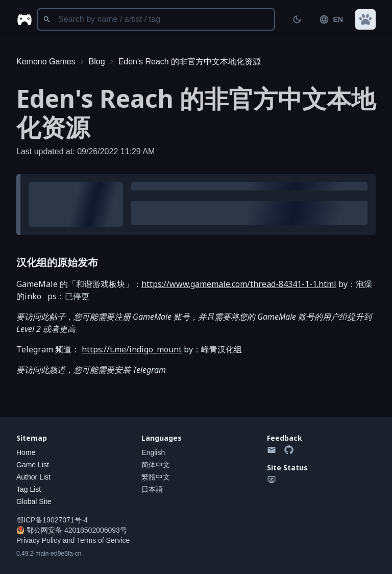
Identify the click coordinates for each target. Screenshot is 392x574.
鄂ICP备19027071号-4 (52, 520)
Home (26, 452)
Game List (33, 465)
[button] (365, 19)
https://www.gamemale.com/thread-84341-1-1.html (239, 284)
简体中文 (156, 465)
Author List (33, 477)
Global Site (34, 501)
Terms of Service (103, 540)
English (153, 452)
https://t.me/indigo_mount (132, 349)
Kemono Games (46, 62)
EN (331, 19)
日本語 (152, 489)
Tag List (29, 489)
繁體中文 (156, 477)
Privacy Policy (39, 540)
